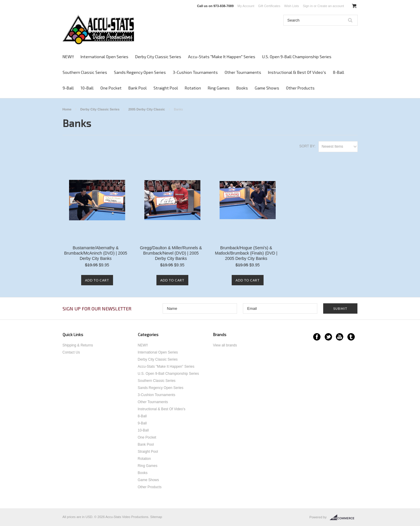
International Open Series (104, 57)
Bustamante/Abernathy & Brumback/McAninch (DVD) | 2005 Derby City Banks (96, 253)
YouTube (340, 337)
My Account (246, 6)
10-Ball (87, 88)
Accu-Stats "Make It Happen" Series (222, 57)
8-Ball (339, 72)
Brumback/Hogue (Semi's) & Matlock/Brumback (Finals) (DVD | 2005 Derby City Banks (246, 253)
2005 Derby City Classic (147, 109)
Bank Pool (138, 88)
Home (67, 109)
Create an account (331, 6)
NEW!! (68, 57)
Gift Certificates (269, 6)
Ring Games (219, 88)
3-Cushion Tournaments (195, 72)
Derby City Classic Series (158, 57)
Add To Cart (97, 280)
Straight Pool (166, 88)
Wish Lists (292, 6)
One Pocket (111, 88)
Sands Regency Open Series (140, 72)
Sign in (308, 6)
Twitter (328, 337)
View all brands (225, 345)
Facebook (317, 337)
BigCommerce (344, 517)
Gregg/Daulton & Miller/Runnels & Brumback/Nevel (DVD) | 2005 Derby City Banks (171, 253)
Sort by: (307, 146)
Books (242, 88)
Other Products (300, 88)
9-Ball (68, 88)
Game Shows (267, 88)
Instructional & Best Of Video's (297, 72)
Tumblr (351, 337)
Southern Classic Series (85, 72)
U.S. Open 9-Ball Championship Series (297, 57)
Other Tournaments (243, 72)
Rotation (193, 88)
